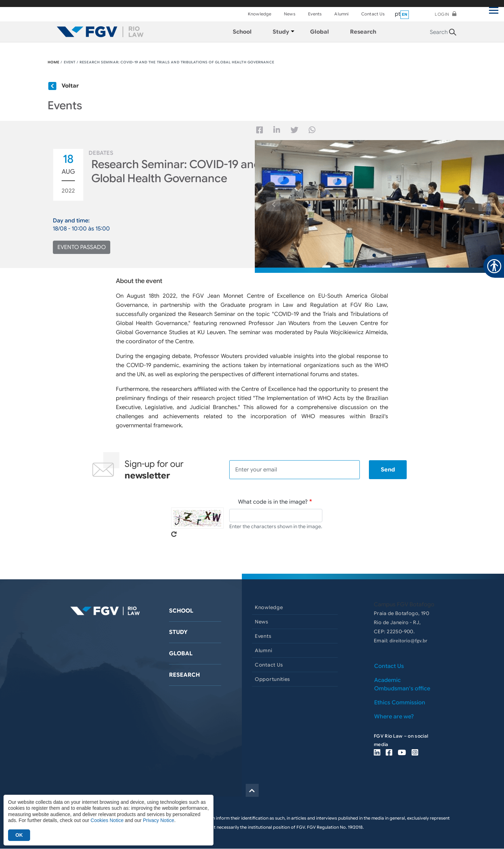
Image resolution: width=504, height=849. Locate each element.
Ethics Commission (400, 703)
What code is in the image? (273, 502)
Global (181, 654)
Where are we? (394, 717)
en (405, 14)
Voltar (70, 86)
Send (388, 470)
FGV (244, 4)
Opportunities (272, 679)
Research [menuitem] (363, 32)
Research (184, 675)
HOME (53, 62)
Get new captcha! (174, 534)
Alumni (341, 14)
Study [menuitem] (281, 32)
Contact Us (373, 14)
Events (315, 14)
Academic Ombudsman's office (402, 684)
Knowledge (260, 14)
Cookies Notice (107, 820)
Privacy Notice (158, 820)
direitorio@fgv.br (408, 641)
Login (442, 14)
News (289, 14)
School (181, 611)
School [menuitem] (242, 32)
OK (19, 835)
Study (178, 632)
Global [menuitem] (320, 32)
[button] (274, 204)
